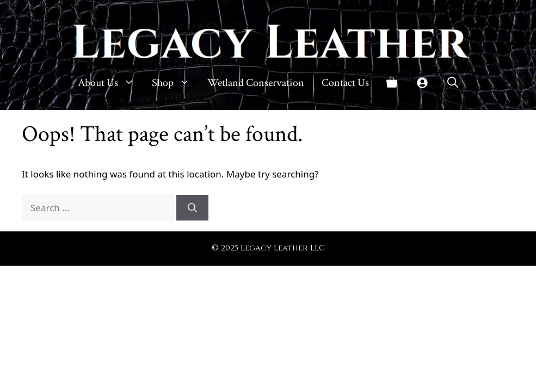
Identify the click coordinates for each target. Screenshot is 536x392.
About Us (110, 83)
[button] (453, 83)
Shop (175, 83)
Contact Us (345, 83)
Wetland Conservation (256, 83)
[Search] (192, 208)
